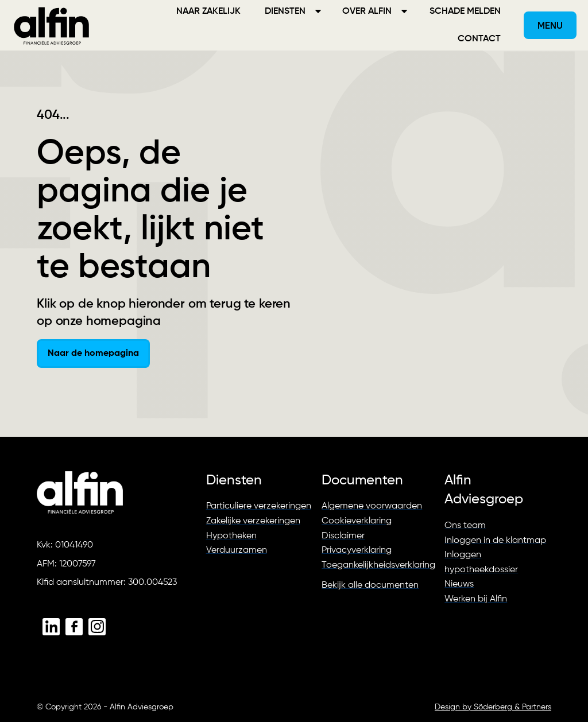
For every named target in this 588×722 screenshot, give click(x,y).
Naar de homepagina (93, 354)
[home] (52, 25)
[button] (550, 25)
